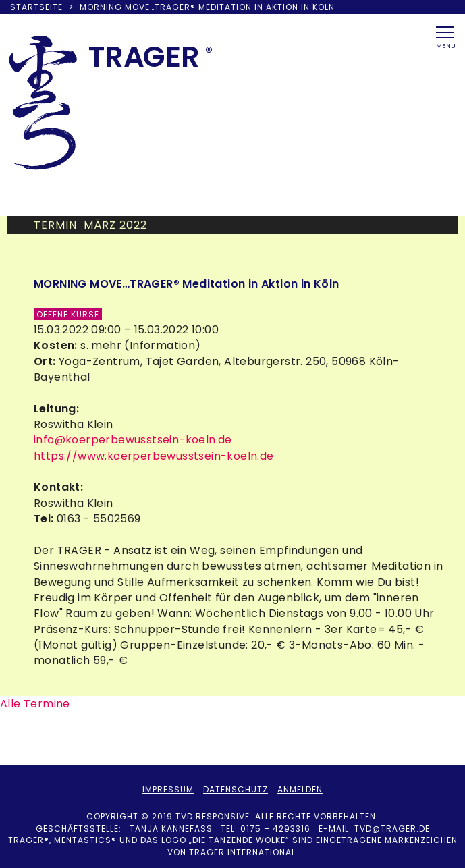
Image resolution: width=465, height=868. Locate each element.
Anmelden (300, 789)
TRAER (144, 57)
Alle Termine (35, 704)
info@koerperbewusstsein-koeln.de (133, 440)
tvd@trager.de (392, 829)
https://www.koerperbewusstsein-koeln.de (154, 456)
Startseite (36, 7)
